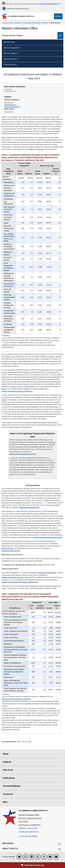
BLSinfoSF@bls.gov (10, 105)
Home (6, 754)
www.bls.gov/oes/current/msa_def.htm (23, 454)
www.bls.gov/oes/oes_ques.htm (13, 577)
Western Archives (10, 59)
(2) (3, 701)
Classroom (8, 794)
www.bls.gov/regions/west (12, 107)
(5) (3, 730)
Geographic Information (32, 23)
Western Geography (11, 48)
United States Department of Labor (15, 8)
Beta (5, 802)
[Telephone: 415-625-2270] (33, 828)
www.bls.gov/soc (7, 548)
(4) (3, 720)
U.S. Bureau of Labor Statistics (21, 16)
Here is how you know (49, 4)
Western (45, 23)
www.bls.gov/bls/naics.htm (11, 551)
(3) (3, 708)
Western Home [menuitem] (9, 42)
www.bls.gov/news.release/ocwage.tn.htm (48, 537)
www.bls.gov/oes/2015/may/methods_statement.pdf (20, 582)
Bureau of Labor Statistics (12, 23)
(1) (3, 338)
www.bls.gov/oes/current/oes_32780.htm (16, 699)
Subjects (7, 762)
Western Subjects (10, 53)
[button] (60, 844)
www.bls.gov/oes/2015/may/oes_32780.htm (17, 391)
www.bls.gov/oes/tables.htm (30, 507)
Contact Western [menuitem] (10, 64)
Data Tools (8, 770)
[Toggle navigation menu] (58, 16)
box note (40, 149)
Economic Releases (12, 786)
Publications (9, 778)
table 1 (4, 389)
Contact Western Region (28, 836)
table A (32, 149)
